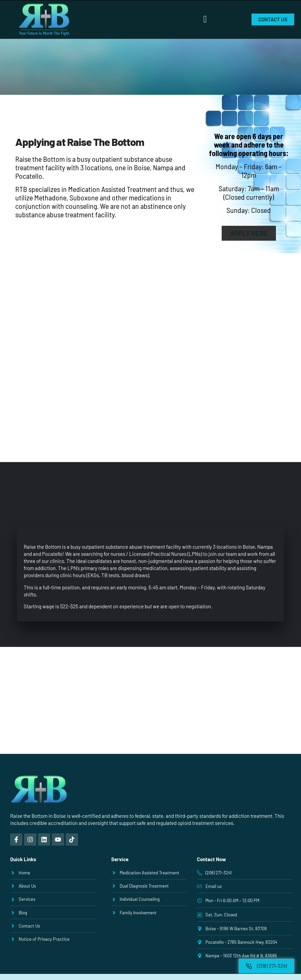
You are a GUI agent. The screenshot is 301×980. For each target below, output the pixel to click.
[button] (205, 19)
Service (120, 859)
